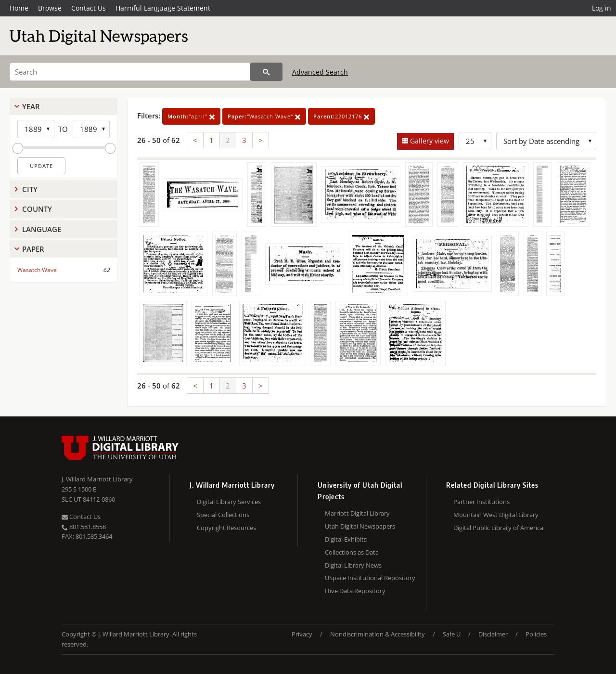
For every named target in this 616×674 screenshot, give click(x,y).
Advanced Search (320, 72)
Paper (33, 249)
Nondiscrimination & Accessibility (378, 634)
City (30, 189)
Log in (602, 8)
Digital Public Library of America (498, 528)
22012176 (341, 116)
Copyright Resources (226, 528)
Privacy (302, 634)
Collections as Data (352, 552)
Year (31, 106)
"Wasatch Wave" (264, 116)
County (37, 209)
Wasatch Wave (37, 270)
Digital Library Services (229, 502)
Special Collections (223, 515)
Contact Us (89, 8)
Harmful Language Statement (163, 8)
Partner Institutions (481, 502)
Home (19, 8)
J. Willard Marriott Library (97, 479)
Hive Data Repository (355, 591)
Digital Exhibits (346, 539)
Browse (50, 8)
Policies (536, 634)
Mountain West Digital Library (496, 515)
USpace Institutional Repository (370, 578)
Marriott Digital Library (357, 513)
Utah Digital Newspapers (360, 526)
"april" (191, 116)
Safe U (452, 634)
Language (42, 229)
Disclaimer (493, 634)
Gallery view (429, 141)
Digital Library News (353, 565)
